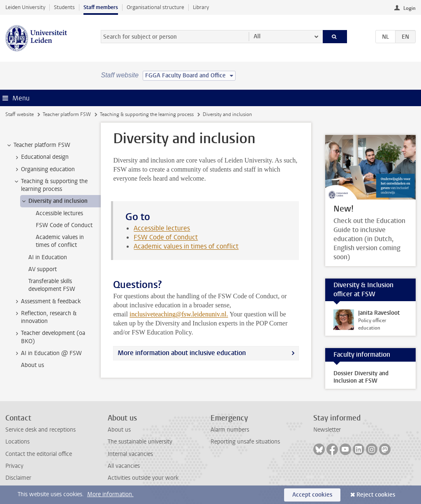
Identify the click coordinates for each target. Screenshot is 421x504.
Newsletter (327, 430)
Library (201, 7)
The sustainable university (140, 442)
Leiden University (25, 7)
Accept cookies (312, 495)
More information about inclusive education (182, 353)
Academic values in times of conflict (186, 246)
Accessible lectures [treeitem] (59, 213)
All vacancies (124, 466)
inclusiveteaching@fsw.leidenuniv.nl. (179, 314)
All (257, 36)
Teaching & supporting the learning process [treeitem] (50, 185)
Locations (17, 442)
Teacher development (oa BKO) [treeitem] (49, 337)
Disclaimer (18, 478)
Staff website (20, 114)
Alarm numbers (230, 430)
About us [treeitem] (32, 365)
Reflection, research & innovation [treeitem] (45, 317)
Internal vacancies (130, 454)
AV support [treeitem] (43, 269)
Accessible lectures (162, 228)
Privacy (14, 466)
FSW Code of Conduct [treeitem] (64, 225)
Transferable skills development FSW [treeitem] (52, 285)
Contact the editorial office (39, 454)
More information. (110, 494)
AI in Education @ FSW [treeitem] (47, 353)
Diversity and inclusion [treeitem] (54, 201)
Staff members (101, 7)
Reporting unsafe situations (245, 442)
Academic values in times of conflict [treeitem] (60, 241)
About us (119, 430)
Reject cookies (376, 495)
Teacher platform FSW (67, 114)
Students (64, 7)
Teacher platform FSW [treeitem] (38, 145)
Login (409, 8)
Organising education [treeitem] (44, 170)
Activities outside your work (143, 478)
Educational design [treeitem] (41, 157)
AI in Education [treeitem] (48, 257)
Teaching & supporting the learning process (147, 114)
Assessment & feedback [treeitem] (47, 302)
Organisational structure (155, 7)
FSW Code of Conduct (166, 237)
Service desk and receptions (40, 430)
